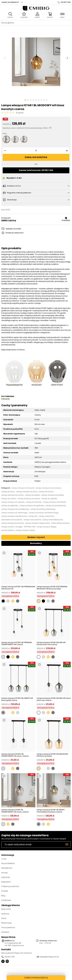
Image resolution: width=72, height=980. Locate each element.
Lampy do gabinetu (10, 506)
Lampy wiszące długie (46, 527)
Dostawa (5, 932)
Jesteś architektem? (10, 2)
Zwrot (4, 918)
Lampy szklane (8, 530)
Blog (3, 896)
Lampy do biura (8, 492)
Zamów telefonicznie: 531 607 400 (36, 170)
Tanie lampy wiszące (60, 523)
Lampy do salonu (9, 499)
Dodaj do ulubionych (15, 233)
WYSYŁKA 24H (30, 527)
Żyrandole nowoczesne (12, 520)
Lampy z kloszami (46, 516)
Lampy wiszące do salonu (29, 499)
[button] (5, 151)
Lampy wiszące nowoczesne (48, 488)
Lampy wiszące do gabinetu (32, 506)
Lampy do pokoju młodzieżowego (44, 513)
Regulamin (6, 882)
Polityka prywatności (10, 886)
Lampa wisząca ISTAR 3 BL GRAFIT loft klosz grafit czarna (17, 699)
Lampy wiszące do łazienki (54, 502)
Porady (4, 873)
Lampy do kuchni (46, 492)
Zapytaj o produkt (13, 229)
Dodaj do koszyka (36, 157)
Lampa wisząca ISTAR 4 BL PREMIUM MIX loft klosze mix (18, 588)
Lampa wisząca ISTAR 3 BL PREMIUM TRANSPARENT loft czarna (16, 644)
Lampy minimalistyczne (53, 520)
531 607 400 (66, 2)
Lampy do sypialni (49, 499)
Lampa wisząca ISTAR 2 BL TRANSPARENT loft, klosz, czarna (15, 755)
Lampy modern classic (25, 530)
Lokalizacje (6, 900)
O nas (4, 859)
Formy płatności (8, 927)
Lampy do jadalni (32, 495)
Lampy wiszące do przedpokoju (15, 509)
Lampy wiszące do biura (27, 492)
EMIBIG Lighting (9, 220)
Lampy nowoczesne (32, 520)
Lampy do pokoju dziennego (43, 509)
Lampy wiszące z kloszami (23, 488)
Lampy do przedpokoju (56, 506)
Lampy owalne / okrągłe (12, 527)
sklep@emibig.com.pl (49, 957)
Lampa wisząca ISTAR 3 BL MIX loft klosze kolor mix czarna (51, 644)
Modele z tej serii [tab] (36, 537)
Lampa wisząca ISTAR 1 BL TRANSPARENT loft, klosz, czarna (15, 811)
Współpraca (7, 868)
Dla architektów (8, 863)
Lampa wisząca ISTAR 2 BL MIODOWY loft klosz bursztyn (52, 755)
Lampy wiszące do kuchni (12, 495)
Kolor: (5, 134)
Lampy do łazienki (34, 502)
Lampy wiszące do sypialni (13, 502)
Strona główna (8, 23)
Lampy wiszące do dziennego (14, 513)
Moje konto (6, 909)
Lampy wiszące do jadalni (52, 495)
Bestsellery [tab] (36, 543)
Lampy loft (33, 516)
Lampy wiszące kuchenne (13, 523)
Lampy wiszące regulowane (37, 523)
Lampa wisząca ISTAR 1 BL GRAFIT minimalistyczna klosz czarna (51, 811)
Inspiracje (6, 877)
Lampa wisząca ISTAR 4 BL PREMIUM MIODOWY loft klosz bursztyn (52, 588)
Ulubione (5, 914)
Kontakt (5, 891)
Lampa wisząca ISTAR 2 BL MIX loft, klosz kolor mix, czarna (54, 699)
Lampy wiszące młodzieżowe (14, 516)
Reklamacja (7, 923)
